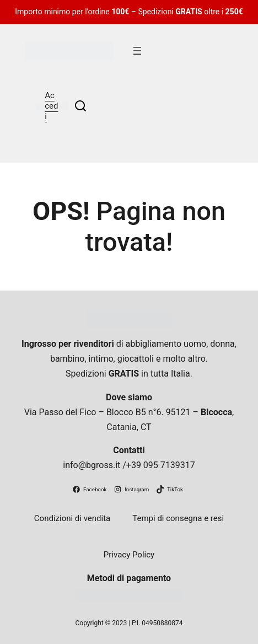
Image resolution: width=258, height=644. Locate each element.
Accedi (51, 106)
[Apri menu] (137, 51)
